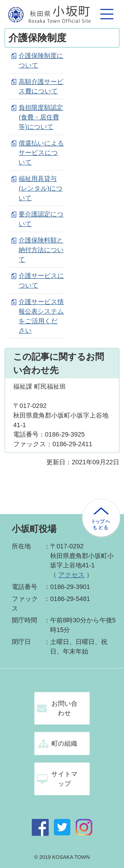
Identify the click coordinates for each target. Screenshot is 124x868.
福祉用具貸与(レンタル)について (40, 188)
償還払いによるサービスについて (41, 153)
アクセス (72, 575)
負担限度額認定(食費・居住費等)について (41, 117)
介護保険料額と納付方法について (41, 250)
